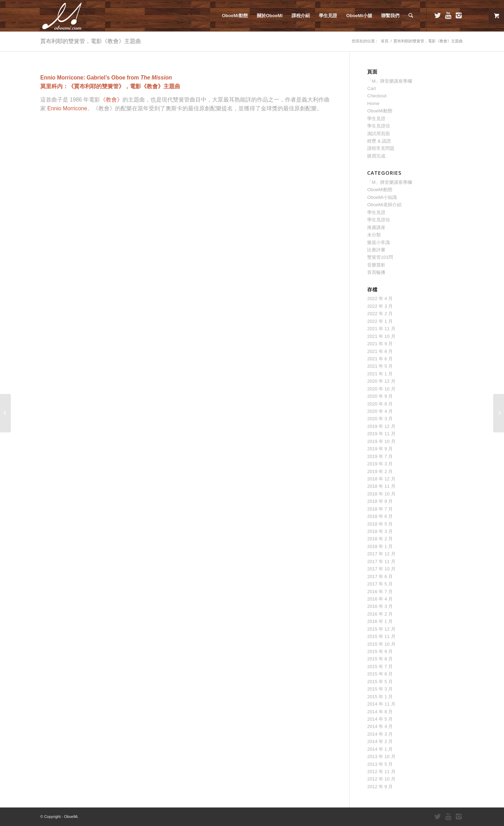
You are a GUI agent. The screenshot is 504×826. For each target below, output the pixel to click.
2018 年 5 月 (380, 524)
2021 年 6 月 (380, 359)
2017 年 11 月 (381, 561)
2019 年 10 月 (381, 441)
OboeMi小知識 (382, 197)
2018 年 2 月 (380, 539)
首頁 (385, 41)
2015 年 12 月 (381, 629)
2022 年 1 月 (380, 321)
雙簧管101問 (380, 257)
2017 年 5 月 (380, 584)
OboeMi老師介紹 (384, 205)
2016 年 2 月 (380, 614)
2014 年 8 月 (380, 712)
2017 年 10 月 (381, 569)
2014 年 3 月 (380, 734)
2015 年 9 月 (380, 651)
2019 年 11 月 (381, 434)
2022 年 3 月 (380, 306)
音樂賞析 (376, 265)
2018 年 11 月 (381, 486)
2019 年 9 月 (380, 449)
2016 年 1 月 (380, 621)
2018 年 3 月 (380, 531)
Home (373, 103)
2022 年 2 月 (380, 314)
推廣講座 (376, 227)
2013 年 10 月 (381, 756)
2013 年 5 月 (380, 764)
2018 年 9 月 (380, 501)
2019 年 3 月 (380, 464)
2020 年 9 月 (380, 396)
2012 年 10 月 (381, 779)
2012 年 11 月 (381, 772)
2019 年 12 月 (381, 426)
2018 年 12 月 (381, 479)
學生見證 (376, 119)
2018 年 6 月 (380, 516)
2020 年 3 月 (380, 419)
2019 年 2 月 (380, 471)
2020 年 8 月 (380, 404)
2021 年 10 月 (381, 336)
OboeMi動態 (380, 111)
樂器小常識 (379, 242)
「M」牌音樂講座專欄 (390, 81)
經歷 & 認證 (379, 141)
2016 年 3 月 (380, 606)
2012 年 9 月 (380, 787)
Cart (372, 88)
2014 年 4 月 (380, 726)
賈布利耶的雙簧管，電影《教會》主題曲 (91, 41)
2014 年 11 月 (381, 704)
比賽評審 (376, 250)
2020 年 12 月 (381, 381)
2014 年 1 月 (380, 749)
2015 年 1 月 (380, 697)
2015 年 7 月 (380, 667)
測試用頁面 (379, 134)
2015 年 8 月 (380, 659)
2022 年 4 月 (380, 299)
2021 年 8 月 (380, 351)
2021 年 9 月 (380, 344)
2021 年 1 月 (380, 374)
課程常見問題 (381, 148)
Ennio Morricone (67, 108)
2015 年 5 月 (380, 682)
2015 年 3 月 (380, 689)
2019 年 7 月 (380, 456)
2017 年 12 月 (381, 554)
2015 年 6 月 (380, 674)
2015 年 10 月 (381, 644)
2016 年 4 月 (380, 599)
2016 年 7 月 (380, 592)
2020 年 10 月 (381, 389)
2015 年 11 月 (381, 636)
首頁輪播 (376, 272)
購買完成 (376, 156)
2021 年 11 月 (381, 329)
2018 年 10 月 (381, 494)
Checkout (377, 96)
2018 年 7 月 (380, 509)
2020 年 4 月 (380, 411)
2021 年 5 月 (380, 366)
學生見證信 (379, 126)
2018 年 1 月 (380, 546)
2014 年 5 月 (380, 719)
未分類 (374, 235)
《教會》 (111, 100)
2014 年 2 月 (380, 741)
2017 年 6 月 (380, 577)
